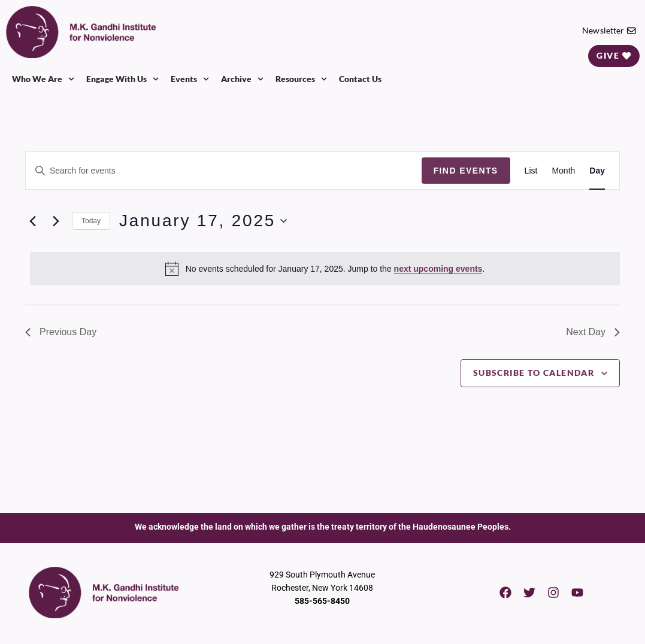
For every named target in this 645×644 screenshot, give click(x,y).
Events (190, 79)
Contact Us (360, 79)
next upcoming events (438, 269)
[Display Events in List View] (531, 171)
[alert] (325, 269)
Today (91, 221)
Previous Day (61, 332)
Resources (301, 79)
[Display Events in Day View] (597, 171)
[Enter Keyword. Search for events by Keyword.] (224, 171)
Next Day (593, 332)
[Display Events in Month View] (563, 171)
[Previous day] (32, 221)
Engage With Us (122, 79)
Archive (242, 79)
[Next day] (56, 221)
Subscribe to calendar (534, 373)
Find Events (466, 171)
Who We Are (43, 79)
